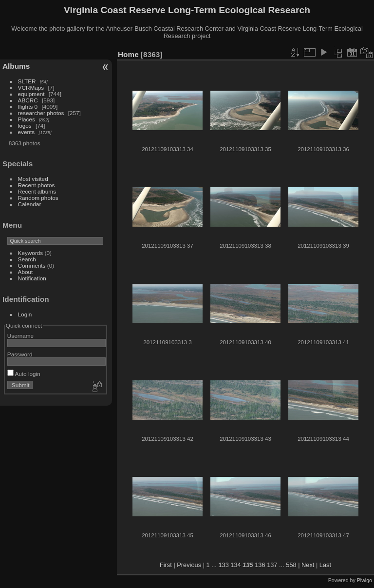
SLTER (27, 81)
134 (235, 565)
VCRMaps (31, 88)
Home (128, 54)
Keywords (31, 253)
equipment (31, 94)
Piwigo (365, 580)
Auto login (24, 374)
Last (325, 565)
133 (223, 565)
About (26, 272)
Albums (16, 66)
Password (20, 354)
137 (272, 565)
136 (260, 565)
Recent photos (37, 185)
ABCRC (28, 100)
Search (27, 259)
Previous (189, 565)
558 (291, 565)
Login (25, 314)
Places (27, 119)
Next (308, 565)
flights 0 (28, 107)
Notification (32, 278)
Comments (32, 265)
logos (25, 126)
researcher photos (41, 113)
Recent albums (37, 191)
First (166, 565)
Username (20, 336)
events (27, 132)
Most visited (33, 179)
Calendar (30, 204)
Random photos (38, 198)
